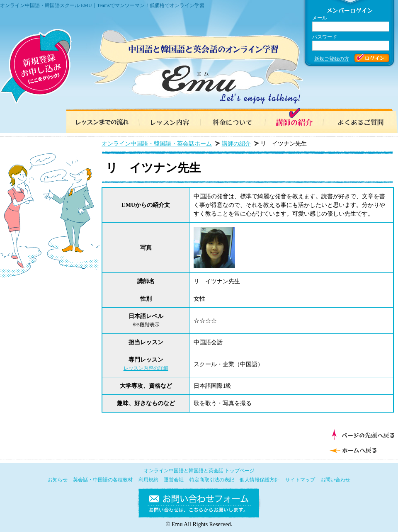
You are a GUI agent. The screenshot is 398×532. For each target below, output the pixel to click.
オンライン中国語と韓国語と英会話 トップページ (199, 471)
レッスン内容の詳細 (146, 368)
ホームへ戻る (361, 449)
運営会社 (174, 480)
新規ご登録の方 (332, 59)
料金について (232, 120)
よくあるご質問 (365, 120)
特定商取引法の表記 (212, 480)
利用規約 (148, 480)
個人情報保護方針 (260, 480)
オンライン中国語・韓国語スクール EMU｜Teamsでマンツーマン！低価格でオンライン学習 (102, 5)
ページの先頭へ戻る (363, 435)
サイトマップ (300, 480)
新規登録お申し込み (36, 66)
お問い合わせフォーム (199, 505)
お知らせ (58, 480)
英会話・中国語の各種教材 (103, 480)
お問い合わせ (335, 480)
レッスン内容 (166, 120)
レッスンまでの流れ (99, 120)
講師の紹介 (298, 120)
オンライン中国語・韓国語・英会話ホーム (157, 144)
